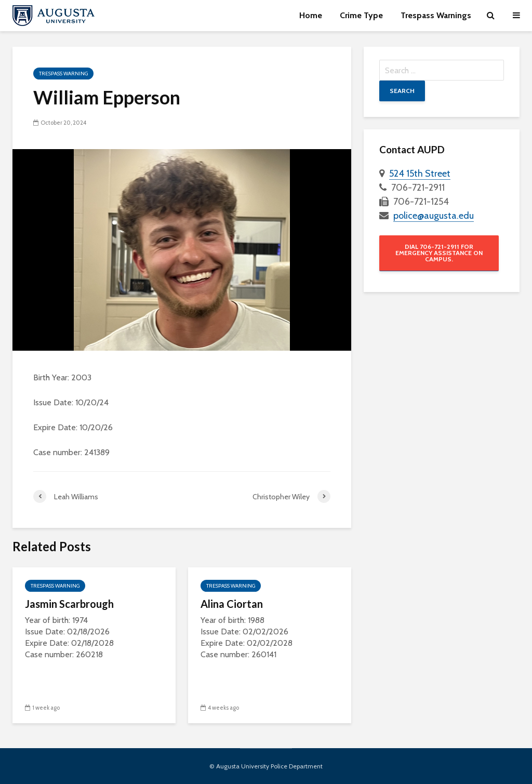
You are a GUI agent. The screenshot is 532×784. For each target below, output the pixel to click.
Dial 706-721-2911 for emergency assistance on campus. (439, 253)
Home (311, 15)
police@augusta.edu (434, 216)
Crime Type (361, 15)
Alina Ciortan (232, 604)
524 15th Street (420, 174)
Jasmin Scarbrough (69, 604)
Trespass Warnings (436, 15)
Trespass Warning (63, 74)
